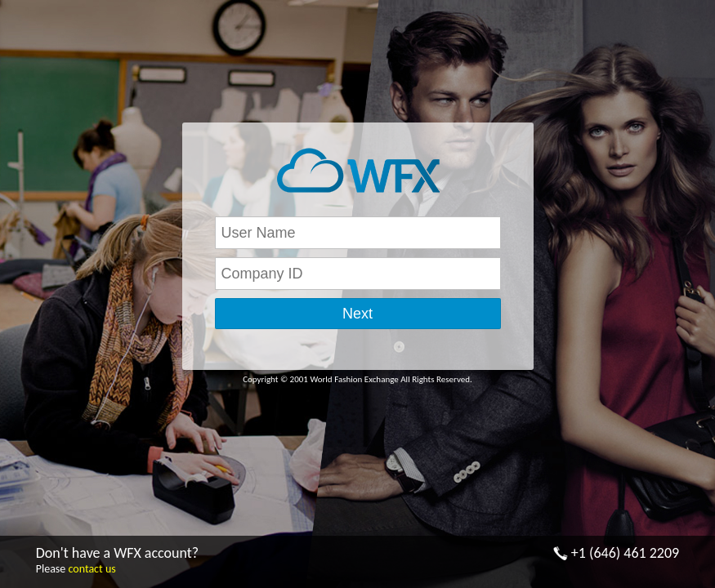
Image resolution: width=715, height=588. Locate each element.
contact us (92, 569)
